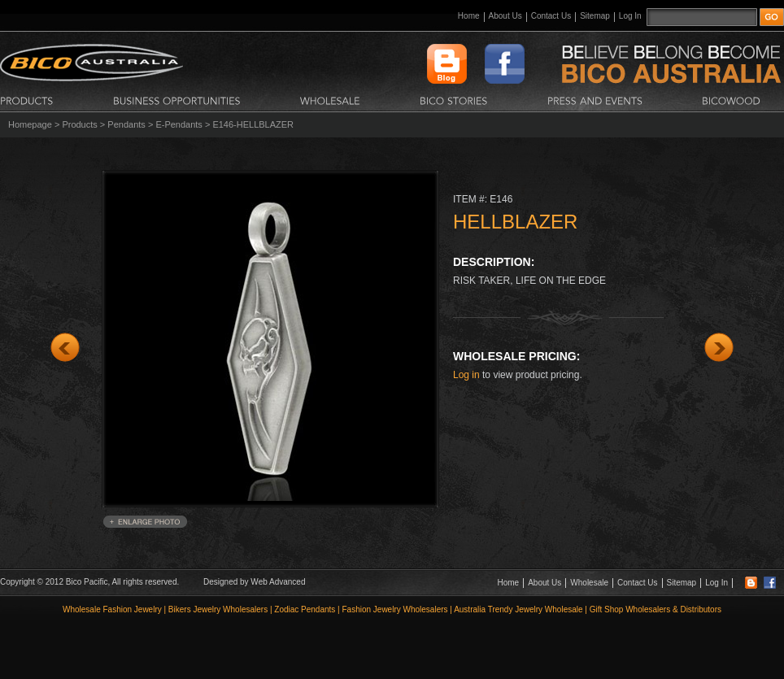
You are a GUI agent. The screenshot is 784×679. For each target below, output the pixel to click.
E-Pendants (179, 124)
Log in (466, 375)
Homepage (30, 124)
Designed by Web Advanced (254, 582)
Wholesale (589, 583)
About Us (505, 16)
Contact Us (551, 16)
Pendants (126, 124)
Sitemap (595, 16)
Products (79, 124)
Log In (630, 16)
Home (469, 16)
